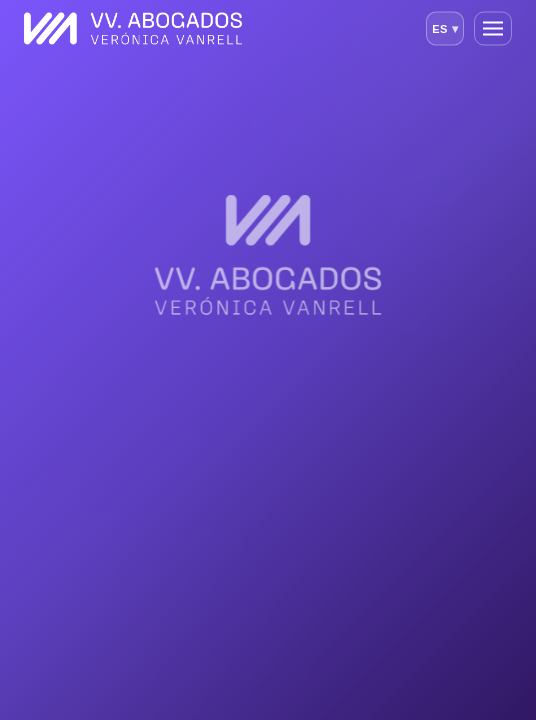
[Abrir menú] (493, 29)
